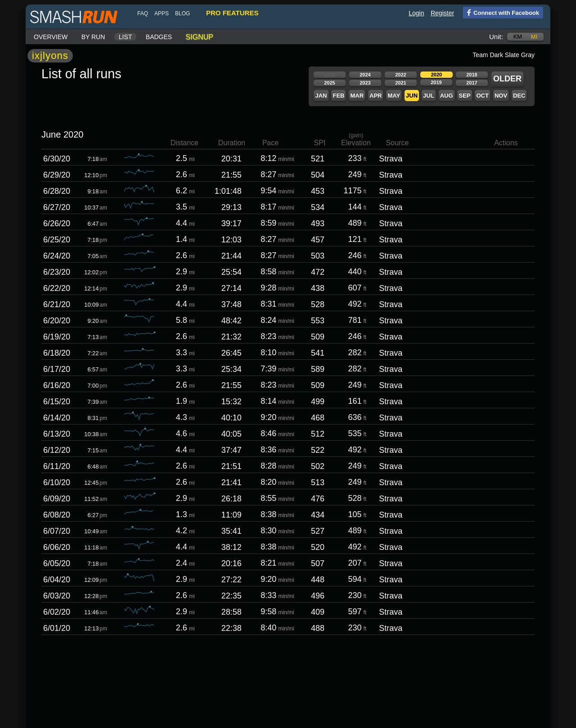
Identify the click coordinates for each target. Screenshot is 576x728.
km (518, 37)
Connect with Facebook (501, 12)
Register (442, 13)
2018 (472, 75)
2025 (329, 83)
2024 (365, 75)
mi (534, 37)
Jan (321, 96)
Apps (162, 13)
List (126, 37)
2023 (365, 83)
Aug (447, 96)
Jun (412, 96)
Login (416, 13)
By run (93, 37)
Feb (338, 96)
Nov (501, 96)
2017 (472, 83)
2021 (400, 83)
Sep (464, 96)
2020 (436, 75)
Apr (376, 96)
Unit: (496, 37)
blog (182, 13)
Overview (51, 37)
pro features (232, 13)
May (394, 96)
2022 (400, 75)
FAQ (143, 13)
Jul (429, 96)
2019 (436, 82)
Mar (357, 96)
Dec (519, 96)
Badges (159, 37)
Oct (482, 96)
